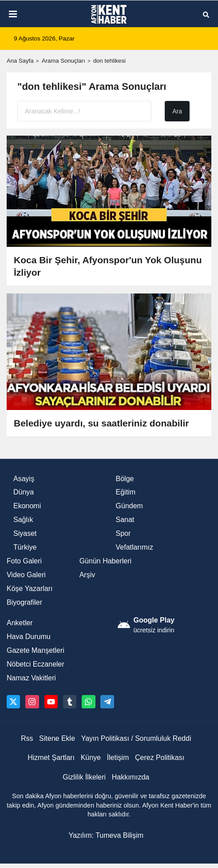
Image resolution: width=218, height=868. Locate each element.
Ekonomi (27, 506)
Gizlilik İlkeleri (84, 777)
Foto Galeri (24, 561)
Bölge (125, 479)
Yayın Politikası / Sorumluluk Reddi (136, 738)
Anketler (20, 623)
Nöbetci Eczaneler (36, 664)
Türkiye (25, 547)
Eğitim (126, 492)
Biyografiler (24, 602)
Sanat (125, 520)
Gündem (129, 506)
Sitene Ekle (57, 738)
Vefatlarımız (135, 547)
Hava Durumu (29, 637)
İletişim (118, 757)
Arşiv (87, 575)
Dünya (24, 492)
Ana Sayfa (20, 61)
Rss (27, 738)
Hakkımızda (131, 777)
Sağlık (23, 520)
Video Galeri (26, 575)
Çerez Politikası (160, 757)
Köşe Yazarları (30, 589)
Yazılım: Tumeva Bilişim (106, 835)
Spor (123, 533)
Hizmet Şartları (51, 757)
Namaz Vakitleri (31, 678)
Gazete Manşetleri (36, 650)
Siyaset (25, 533)
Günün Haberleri (105, 561)
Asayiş (24, 479)
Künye (91, 757)
